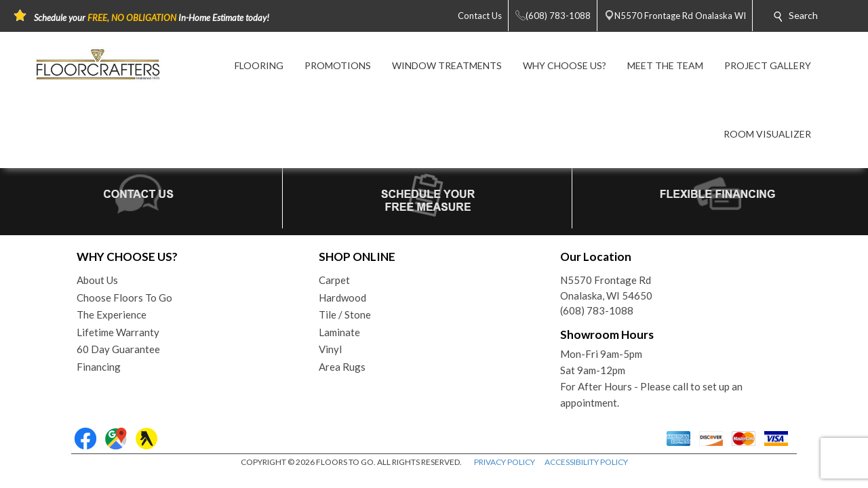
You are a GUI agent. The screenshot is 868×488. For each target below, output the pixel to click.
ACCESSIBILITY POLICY (586, 462)
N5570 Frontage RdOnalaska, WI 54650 (606, 288)
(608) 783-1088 (597, 310)
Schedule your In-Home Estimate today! (152, 18)
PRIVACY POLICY (505, 462)
